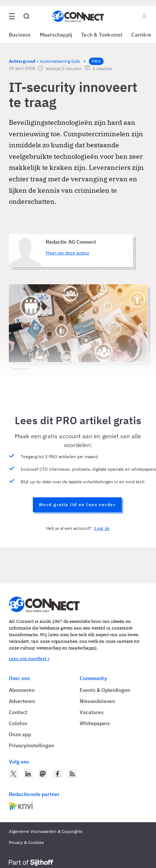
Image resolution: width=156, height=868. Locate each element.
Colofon (18, 723)
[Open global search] (27, 16)
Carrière (141, 35)
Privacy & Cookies (26, 842)
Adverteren (22, 701)
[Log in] (144, 16)
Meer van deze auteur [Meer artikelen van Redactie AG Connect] (67, 253)
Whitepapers (95, 723)
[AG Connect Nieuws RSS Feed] (72, 774)
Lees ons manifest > (29, 658)
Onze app (20, 734)
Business (20, 35)
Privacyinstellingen (32, 745)
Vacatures (92, 712)
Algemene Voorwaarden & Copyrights (46, 831)
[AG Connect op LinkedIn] (28, 774)
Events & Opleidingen (105, 690)
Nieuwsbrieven (97, 701)
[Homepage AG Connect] (78, 16)
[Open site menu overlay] (12, 16)
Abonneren (22, 690)
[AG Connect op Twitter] (13, 774)
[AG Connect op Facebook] (58, 774)
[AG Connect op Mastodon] (43, 774)
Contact (18, 712)
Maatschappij (56, 35)
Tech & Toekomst (102, 35)
